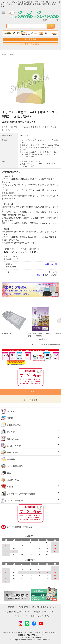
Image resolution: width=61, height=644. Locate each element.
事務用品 (11, 459)
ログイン (41, 275)
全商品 (4, 55)
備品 (9, 473)
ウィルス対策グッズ (16, 501)
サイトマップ (50, 612)
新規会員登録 (31, 39)
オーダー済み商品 (30, 513)
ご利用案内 (23, 607)
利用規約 (37, 612)
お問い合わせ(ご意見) (40, 616)
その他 (12, 55)
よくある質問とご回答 (31, 44)
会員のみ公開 (51, 264)
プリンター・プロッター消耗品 (21, 494)
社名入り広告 (13, 439)
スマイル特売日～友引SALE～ (21, 527)
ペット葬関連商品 (15, 466)
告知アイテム (13, 453)
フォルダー (12, 432)
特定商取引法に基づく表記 (43, 607)
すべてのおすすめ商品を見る (47, 344)
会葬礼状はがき (14, 425)
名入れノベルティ (15, 446)
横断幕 (10, 418)
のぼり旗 (11, 411)
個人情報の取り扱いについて (17, 612)
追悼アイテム (13, 480)
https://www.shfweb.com (30, 637)
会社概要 (11, 607)
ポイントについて (20, 616)
